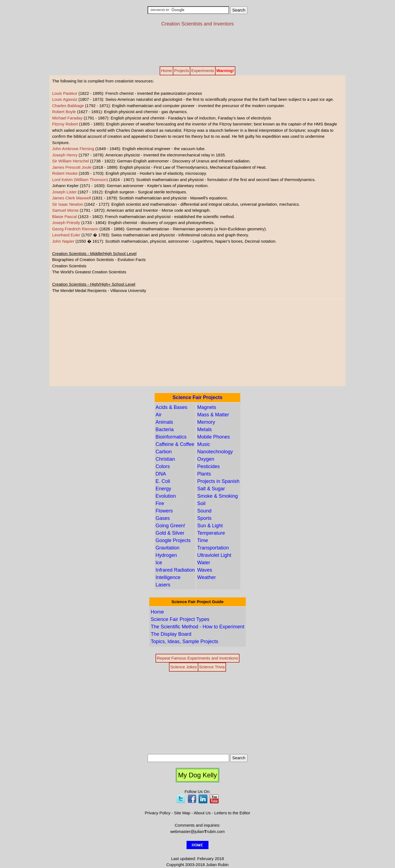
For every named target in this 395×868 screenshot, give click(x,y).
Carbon (164, 452)
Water (204, 563)
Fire (160, 503)
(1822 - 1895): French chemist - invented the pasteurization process (127, 93)
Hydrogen (166, 555)
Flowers (164, 511)
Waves (205, 570)
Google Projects (173, 540)
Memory (206, 422)
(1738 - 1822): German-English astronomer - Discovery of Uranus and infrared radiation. (151, 161)
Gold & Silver (170, 533)
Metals (204, 429)
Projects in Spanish (218, 481)
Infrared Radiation (175, 570)
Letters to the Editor (232, 813)
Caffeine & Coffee (175, 444)
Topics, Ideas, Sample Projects (184, 641)
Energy (163, 489)
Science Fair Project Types (180, 619)
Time (203, 540)
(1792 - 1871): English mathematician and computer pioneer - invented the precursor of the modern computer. (169, 106)
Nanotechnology (215, 452)
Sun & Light (210, 526)
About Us (202, 813)
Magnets (207, 407)
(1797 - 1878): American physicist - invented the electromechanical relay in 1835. (139, 155)
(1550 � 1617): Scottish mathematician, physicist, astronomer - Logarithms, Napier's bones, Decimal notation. (164, 241)
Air (159, 415)
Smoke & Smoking (218, 496)
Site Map (182, 813)
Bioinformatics (171, 437)
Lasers (163, 585)
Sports (204, 518)
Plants (204, 474)
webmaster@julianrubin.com (198, 831)
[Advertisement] (198, 46)
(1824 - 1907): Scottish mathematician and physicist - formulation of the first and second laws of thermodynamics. (184, 180)
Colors (163, 466)
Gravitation (167, 548)
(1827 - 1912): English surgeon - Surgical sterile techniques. (120, 192)
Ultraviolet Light (214, 555)
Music (204, 444)
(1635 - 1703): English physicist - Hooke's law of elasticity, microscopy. (129, 173)
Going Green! (170, 526)
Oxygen (206, 459)
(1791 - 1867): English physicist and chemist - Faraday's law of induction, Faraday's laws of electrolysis (162, 118)
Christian (165, 459)
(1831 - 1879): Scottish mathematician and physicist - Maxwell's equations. (140, 198)
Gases (163, 518)
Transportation (213, 548)
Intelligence (168, 577)
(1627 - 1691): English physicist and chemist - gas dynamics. (120, 112)
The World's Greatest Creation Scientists (89, 272)
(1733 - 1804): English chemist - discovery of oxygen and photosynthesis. (133, 223)
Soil (201, 503)
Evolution (166, 496)
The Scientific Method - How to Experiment (197, 627)
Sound (204, 511)
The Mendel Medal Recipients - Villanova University (99, 290)
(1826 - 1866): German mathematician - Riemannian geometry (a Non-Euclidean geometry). (160, 229)
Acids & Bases (171, 407)
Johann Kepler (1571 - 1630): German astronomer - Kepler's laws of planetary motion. (130, 186)
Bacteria (165, 429)
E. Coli (163, 481)
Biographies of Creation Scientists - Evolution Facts (99, 260)
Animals (164, 422)
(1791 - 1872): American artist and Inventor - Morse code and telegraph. (131, 210)
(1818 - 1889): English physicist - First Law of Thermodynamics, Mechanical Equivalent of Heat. (159, 167)
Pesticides (208, 466)
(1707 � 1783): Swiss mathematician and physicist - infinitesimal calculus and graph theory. (151, 235)
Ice (159, 563)
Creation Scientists (69, 266)
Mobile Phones (214, 437)
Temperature (211, 533)
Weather (207, 577)
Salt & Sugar (211, 489)
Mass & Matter (213, 415)
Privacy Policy (158, 813)
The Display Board (171, 634)
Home (157, 612)
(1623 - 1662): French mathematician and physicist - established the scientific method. (143, 217)
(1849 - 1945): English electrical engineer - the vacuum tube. (129, 149)
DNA (161, 474)
